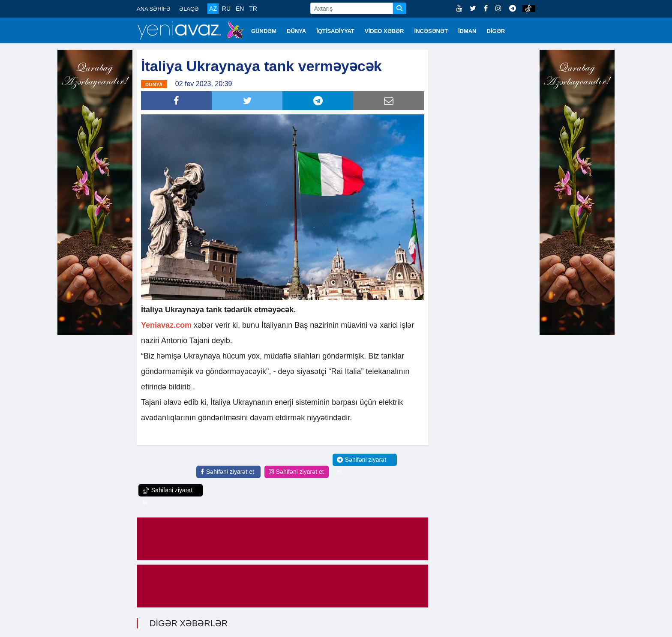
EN (240, 9)
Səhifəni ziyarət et (227, 472)
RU (226, 9)
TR (253, 9)
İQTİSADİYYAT (335, 31)
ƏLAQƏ (189, 9)
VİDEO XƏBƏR (384, 31)
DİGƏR (496, 31)
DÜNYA (296, 31)
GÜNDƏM (264, 31)
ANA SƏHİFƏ (154, 9)
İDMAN (467, 31)
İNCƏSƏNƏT (431, 31)
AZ (213, 9)
